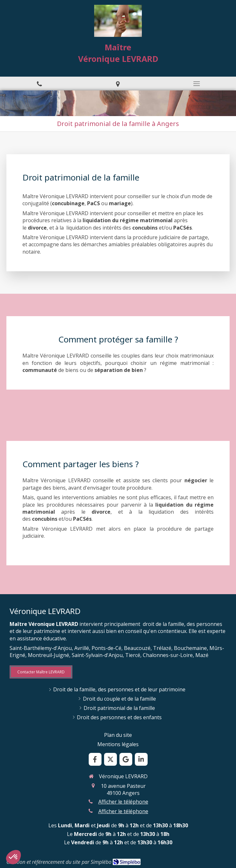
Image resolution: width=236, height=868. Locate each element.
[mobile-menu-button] (197, 84)
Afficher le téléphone (123, 802)
